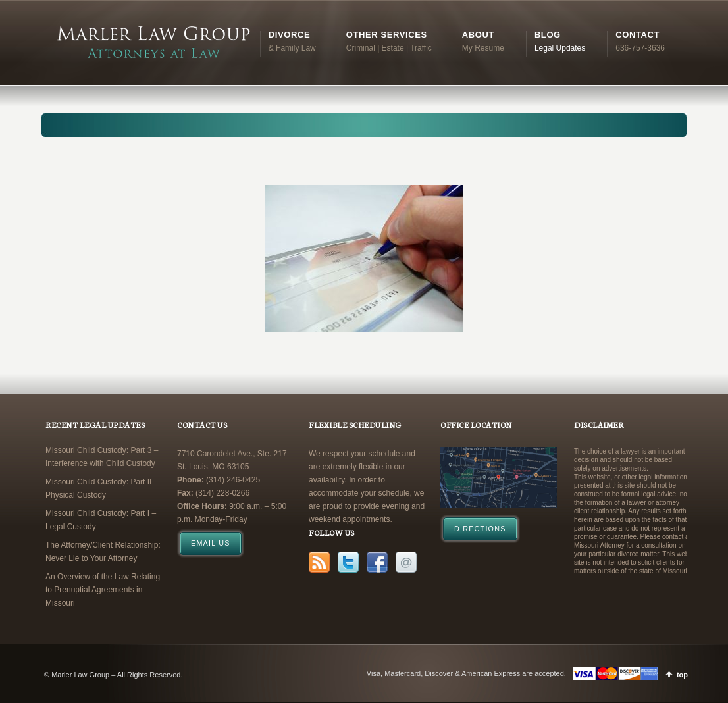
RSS (319, 562)
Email (406, 562)
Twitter (348, 562)
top (682, 675)
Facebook (377, 562)
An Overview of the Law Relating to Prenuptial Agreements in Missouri (103, 590)
